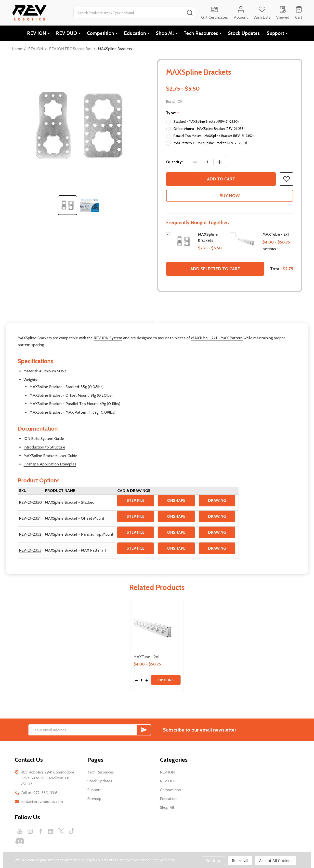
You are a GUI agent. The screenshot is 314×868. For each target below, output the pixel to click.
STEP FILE (136, 500)
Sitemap (94, 799)
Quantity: (174, 162)
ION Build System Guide (44, 439)
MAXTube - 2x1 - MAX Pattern (217, 338)
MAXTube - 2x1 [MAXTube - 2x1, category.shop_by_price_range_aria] (146, 657)
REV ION (37, 33)
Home (17, 49)
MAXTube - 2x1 (276, 234)
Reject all (240, 861)
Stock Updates (244, 33)
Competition (100, 33)
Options (271, 249)
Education (135, 33)
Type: (173, 113)
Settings (213, 861)
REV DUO (66, 33)
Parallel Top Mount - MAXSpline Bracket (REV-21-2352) (214, 136)
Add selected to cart (215, 269)
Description (157, 312)
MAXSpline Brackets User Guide (50, 456)
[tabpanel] (67, 205)
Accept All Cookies (276, 861)
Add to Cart (221, 179)
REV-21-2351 (30, 518)
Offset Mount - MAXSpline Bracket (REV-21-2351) (209, 129)
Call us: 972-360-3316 (39, 793)
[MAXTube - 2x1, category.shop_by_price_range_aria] (157, 627)
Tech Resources (201, 33)
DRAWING (217, 500)
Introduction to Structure (44, 447)
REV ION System (108, 338)
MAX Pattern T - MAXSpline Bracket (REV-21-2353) (210, 143)
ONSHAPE (176, 500)
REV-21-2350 (30, 502)
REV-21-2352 (30, 534)
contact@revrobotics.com (42, 802)
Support (275, 33)
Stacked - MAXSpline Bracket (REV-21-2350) (206, 122)
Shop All (165, 33)
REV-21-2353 (30, 550)
